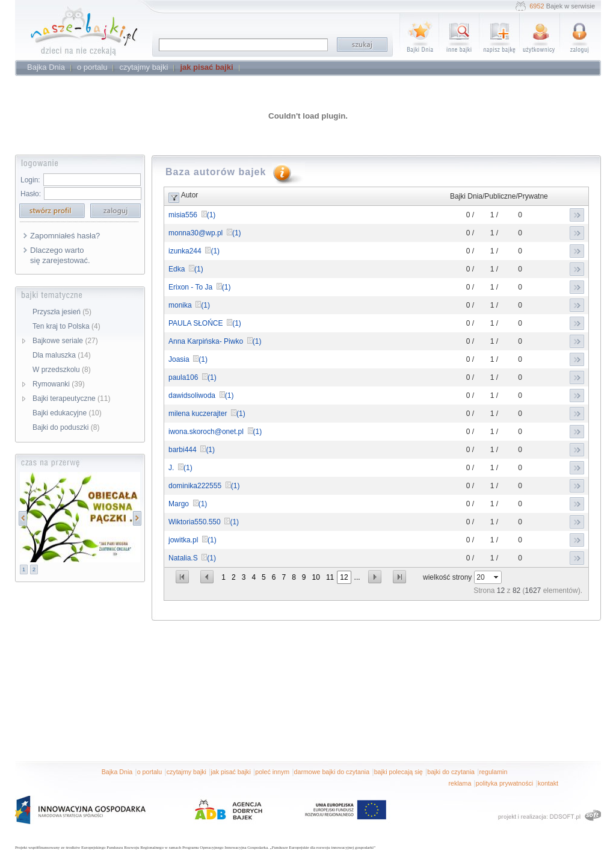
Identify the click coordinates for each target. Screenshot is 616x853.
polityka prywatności (504, 783)
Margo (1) (188, 504)
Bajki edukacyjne (67, 413)
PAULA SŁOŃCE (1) (205, 323)
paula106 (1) (192, 377)
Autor (190, 195)
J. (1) (180, 468)
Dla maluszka (62, 355)
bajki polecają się (399, 772)
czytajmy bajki (186, 772)
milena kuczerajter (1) (207, 414)
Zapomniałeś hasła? (65, 236)
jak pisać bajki (230, 772)
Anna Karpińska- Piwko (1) (215, 341)
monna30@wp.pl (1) (205, 233)
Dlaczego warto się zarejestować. (60, 255)
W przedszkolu (62, 370)
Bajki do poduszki (66, 427)
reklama (460, 783)
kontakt (548, 783)
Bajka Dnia (117, 772)
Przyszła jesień (62, 312)
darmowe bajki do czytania (332, 772)
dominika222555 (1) (204, 486)
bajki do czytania (451, 772)
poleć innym (272, 772)
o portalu (149, 772)
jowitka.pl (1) (192, 540)
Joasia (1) (188, 359)
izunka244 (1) (194, 251)
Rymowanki (59, 384)
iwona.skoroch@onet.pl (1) (215, 432)
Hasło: (31, 194)
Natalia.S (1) (192, 558)
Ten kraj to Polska (66, 326)
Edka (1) (186, 269)
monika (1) (189, 305)
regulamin (494, 772)
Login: (30, 180)
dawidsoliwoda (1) (201, 395)
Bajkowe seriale (65, 341)
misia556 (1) (192, 215)
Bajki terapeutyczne (71, 399)
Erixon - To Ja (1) (199, 287)
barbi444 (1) (192, 450)
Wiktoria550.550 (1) (204, 522)
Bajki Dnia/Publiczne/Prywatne (499, 196)
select (497, 577)
